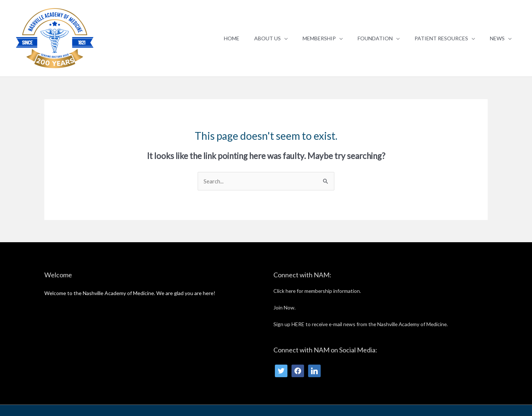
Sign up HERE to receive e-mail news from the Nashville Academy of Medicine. (363, 324)
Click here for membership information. (318, 291)
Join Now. (284, 307)
